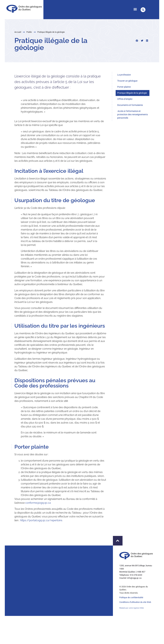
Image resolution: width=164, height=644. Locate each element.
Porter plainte (124, 87)
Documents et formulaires (130, 105)
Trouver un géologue (127, 81)
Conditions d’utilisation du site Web (135, 602)
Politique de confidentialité (131, 597)
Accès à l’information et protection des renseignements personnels (133, 114)
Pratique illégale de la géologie (132, 93)
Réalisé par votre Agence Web (132, 608)
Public (15, 32)
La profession (124, 75)
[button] (135, 9)
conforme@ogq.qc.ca (38, 503)
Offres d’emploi (125, 99)
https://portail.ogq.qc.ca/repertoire (41, 521)
